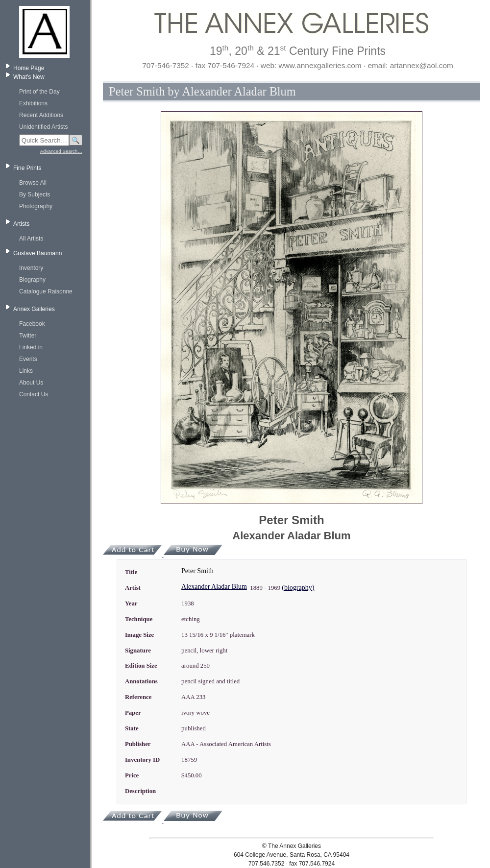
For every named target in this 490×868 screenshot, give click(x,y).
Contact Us (34, 394)
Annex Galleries (34, 309)
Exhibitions (33, 103)
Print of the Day (39, 92)
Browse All (33, 183)
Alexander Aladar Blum (214, 587)
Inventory (31, 268)
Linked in (31, 347)
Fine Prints (27, 168)
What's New (29, 77)
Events (28, 359)
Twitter (28, 336)
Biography (32, 280)
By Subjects (35, 194)
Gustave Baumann (37, 253)
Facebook (32, 324)
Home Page (29, 68)
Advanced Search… (61, 151)
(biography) (298, 588)
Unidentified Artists (43, 127)
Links (26, 371)
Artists (21, 224)
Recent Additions (41, 115)
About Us (31, 383)
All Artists (31, 239)
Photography (36, 206)
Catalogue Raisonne (46, 291)
